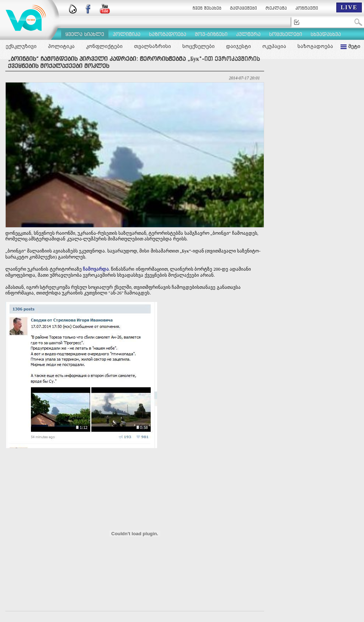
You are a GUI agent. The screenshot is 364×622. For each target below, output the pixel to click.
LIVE (349, 7)
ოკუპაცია (274, 46)
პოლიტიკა (61, 46)
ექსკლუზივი (21, 46)
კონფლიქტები (104, 46)
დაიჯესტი (239, 46)
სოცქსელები (199, 46)
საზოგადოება (315, 46)
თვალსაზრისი (152, 46)
